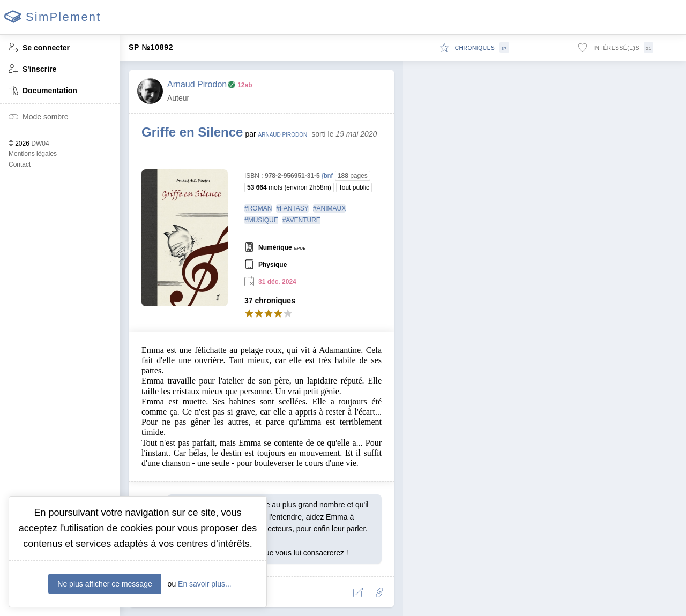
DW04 (40, 144)
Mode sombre (39, 118)
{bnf (327, 176)
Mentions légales (33, 154)
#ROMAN (258, 208)
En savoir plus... (205, 584)
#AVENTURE (301, 220)
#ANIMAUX (329, 208)
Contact (20, 164)
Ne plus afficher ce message (105, 584)
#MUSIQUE (261, 220)
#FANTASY (292, 208)
